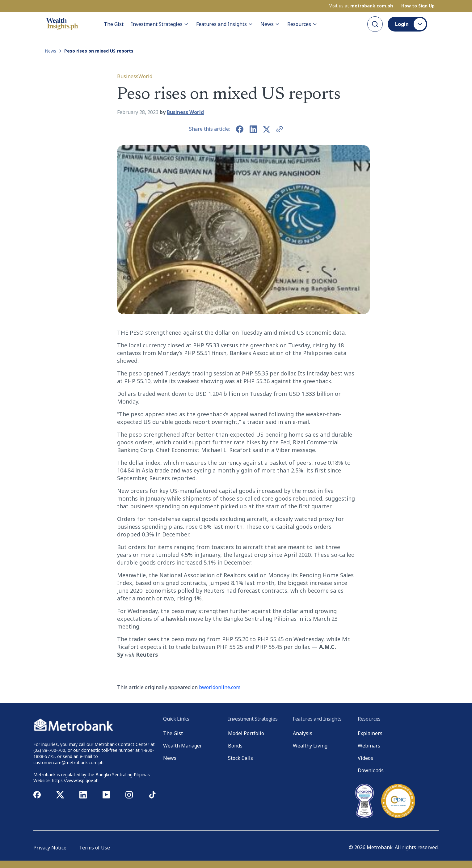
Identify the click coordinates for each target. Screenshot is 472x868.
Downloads (371, 770)
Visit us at (361, 6)
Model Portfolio (246, 733)
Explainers (370, 733)
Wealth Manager (183, 746)
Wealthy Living (310, 746)
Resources (302, 24)
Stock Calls (240, 758)
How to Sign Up (418, 6)
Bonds (235, 746)
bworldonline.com (220, 687)
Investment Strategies (160, 24)
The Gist (114, 24)
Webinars (369, 746)
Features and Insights (225, 24)
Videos (365, 758)
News (270, 24)
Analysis (303, 733)
